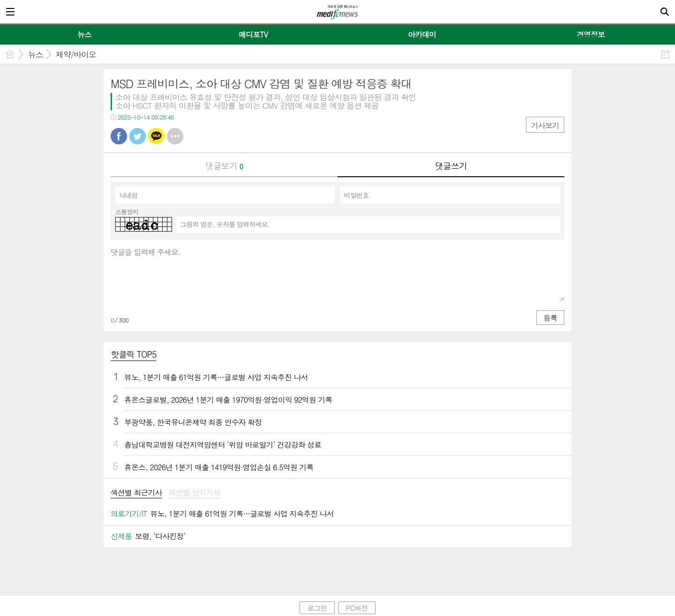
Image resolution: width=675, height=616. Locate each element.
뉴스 (36, 54)
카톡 (156, 136)
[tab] (136, 493)
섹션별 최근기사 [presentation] (136, 493)
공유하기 (665, 54)
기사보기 (545, 125)
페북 (119, 136)
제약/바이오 (76, 54)
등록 (550, 318)
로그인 (317, 608)
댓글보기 (224, 166)
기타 (175, 136)
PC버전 (357, 608)
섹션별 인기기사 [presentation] (195, 493)
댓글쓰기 (451, 166)
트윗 (138, 136)
